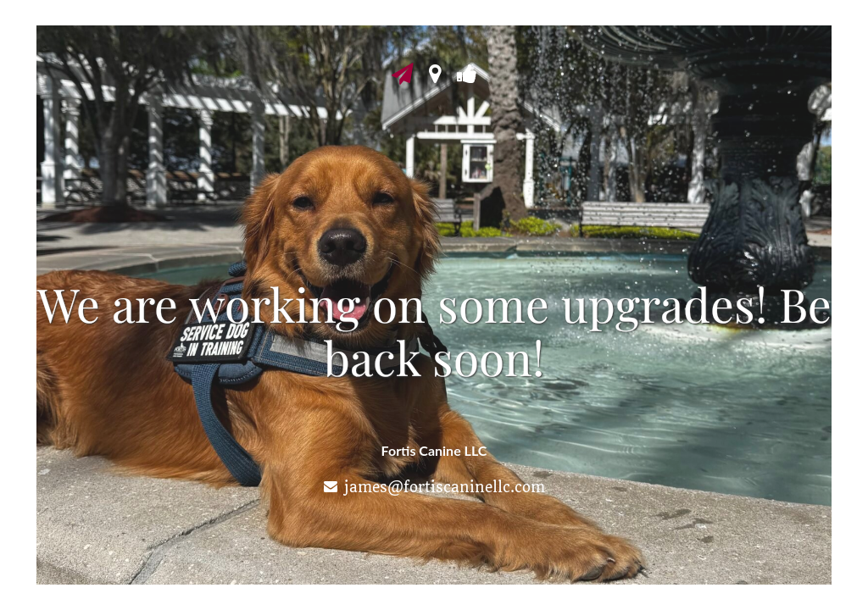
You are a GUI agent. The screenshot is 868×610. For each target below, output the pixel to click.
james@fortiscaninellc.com (445, 487)
